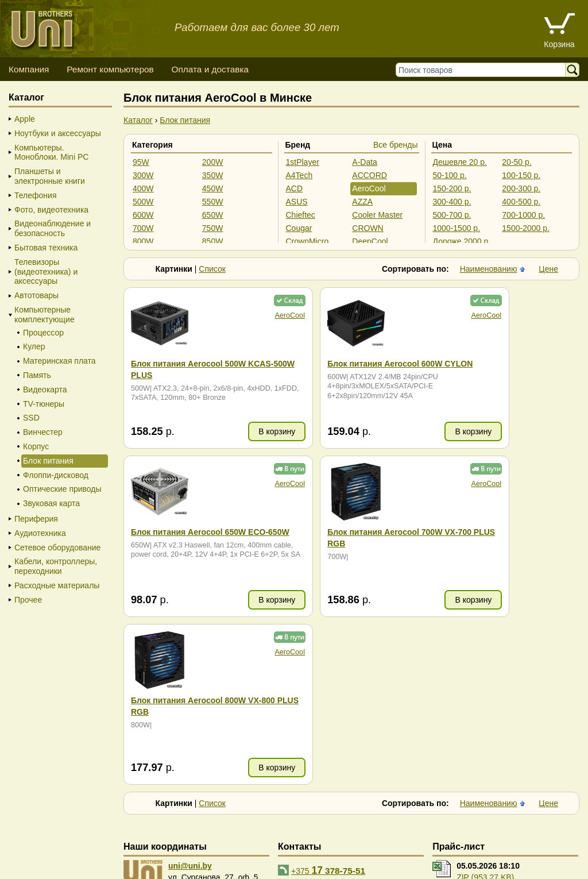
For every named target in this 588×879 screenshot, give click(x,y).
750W (213, 228)
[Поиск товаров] (483, 70)
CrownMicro (307, 241)
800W (143, 241)
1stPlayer (303, 162)
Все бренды (396, 145)
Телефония (35, 195)
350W (213, 175)
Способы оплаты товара (100, 845)
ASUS (297, 202)
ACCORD (370, 175)
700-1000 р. (523, 215)
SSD (31, 418)
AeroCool (369, 188)
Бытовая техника (46, 248)
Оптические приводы (62, 489)
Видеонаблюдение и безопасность (53, 228)
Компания (29, 69)
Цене (548, 269)
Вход (69, 868)
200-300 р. (521, 188)
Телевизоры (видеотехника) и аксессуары (46, 272)
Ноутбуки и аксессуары (58, 133)
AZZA (362, 202)
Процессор (43, 333)
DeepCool (370, 241)
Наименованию (489, 269)
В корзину (235, 431)
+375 (328, 702)
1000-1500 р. (457, 228)
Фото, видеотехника (51, 210)
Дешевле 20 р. (460, 162)
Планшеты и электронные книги (50, 176)
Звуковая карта (51, 503)
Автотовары (36, 295)
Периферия (36, 519)
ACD (295, 188)
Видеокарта (45, 390)
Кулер (34, 346)
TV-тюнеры (44, 404)
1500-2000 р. (526, 228)
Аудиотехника (40, 533)
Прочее (28, 600)
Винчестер (43, 432)
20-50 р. (517, 162)
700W (143, 228)
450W (213, 188)
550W (213, 202)
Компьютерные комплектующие (45, 315)
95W (141, 162)
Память (37, 375)
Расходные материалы (57, 585)
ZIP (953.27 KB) (485, 710)
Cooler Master (377, 215)
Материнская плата (59, 361)
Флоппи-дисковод (56, 475)
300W (143, 175)
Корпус (36, 446)
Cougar (299, 228)
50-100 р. (450, 175)
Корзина (559, 44)
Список (212, 269)
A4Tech (299, 175)
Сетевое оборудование (57, 548)
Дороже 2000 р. (462, 241)
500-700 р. (452, 215)
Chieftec (301, 215)
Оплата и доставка (210, 69)
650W (213, 215)
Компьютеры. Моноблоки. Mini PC (51, 153)
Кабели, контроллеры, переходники (56, 566)
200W (213, 162)
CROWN (367, 228)
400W (143, 188)
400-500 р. (521, 202)
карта (181, 721)
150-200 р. (452, 188)
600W (143, 215)
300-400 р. (452, 202)
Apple (25, 119)
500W (143, 202)
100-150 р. (521, 175)
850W (213, 241)
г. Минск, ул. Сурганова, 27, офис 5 (490, 856)
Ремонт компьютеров (110, 69)
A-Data (365, 162)
